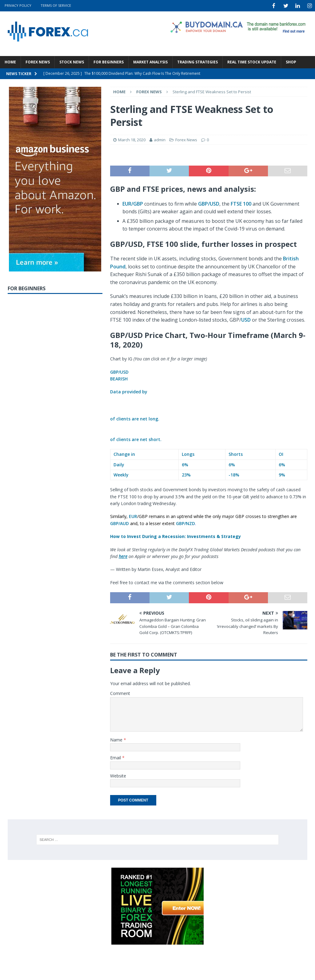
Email (116, 757)
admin (160, 139)
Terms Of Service (56, 5)
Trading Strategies (197, 61)
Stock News (72, 61)
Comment (120, 693)
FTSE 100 (241, 203)
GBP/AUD (120, 523)
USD (246, 319)
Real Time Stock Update (252, 61)
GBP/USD (209, 203)
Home (10, 61)
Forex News (38, 61)
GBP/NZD (185, 523)
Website (118, 775)
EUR (133, 516)
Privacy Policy (18, 5)
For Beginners (109, 61)
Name (117, 739)
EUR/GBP (133, 203)
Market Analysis (150, 61)
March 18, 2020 (132, 139)
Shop (291, 61)
